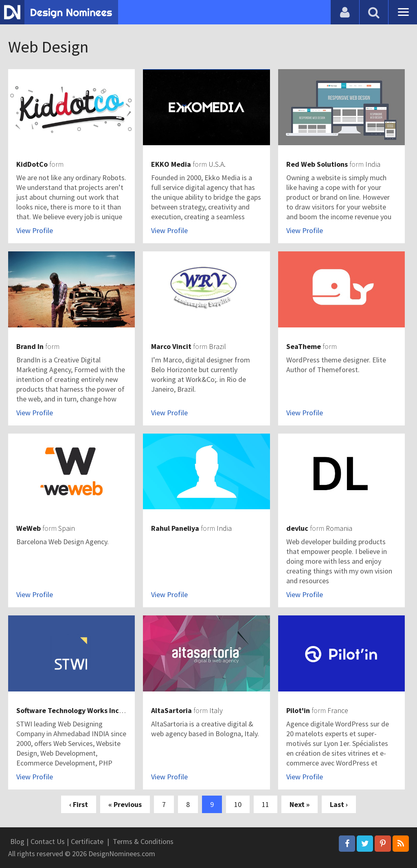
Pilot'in (298, 710)
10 (238, 804)
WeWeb (29, 528)
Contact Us (48, 841)
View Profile (35, 230)
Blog (17, 841)
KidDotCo (32, 164)
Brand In (30, 346)
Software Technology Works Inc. (69, 710)
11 (266, 804)
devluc (297, 528)
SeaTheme (304, 346)
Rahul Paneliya (175, 528)
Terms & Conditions (143, 841)
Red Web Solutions (317, 164)
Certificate (87, 841)
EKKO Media (171, 164)
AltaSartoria (171, 710)
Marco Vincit (171, 346)
